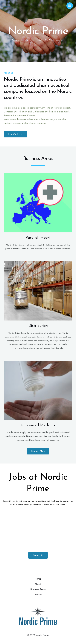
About (38, 584)
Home (38, 579)
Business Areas (38, 589)
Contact (38, 595)
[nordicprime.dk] (7, 6)
